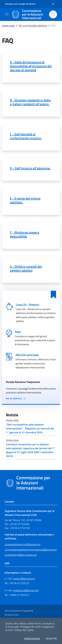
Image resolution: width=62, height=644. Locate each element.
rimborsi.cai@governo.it (26, 590)
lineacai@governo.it (24, 579)
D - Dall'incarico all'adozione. (30, 168)
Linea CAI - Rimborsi (28, 304)
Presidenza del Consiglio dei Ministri (20, 4)
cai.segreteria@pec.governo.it (21, 555)
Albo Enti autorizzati (27, 355)
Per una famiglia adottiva (33, 26)
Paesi (18, 332)
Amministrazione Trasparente (19, 611)
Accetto (51, 639)
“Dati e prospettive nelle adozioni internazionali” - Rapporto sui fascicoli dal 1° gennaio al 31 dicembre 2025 (30, 428)
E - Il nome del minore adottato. (25, 200)
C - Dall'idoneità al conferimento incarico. (26, 136)
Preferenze (32, 639)
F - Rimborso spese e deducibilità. (25, 234)
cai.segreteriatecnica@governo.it (23, 544)
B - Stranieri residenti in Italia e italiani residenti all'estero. (30, 102)
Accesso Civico (12, 615)
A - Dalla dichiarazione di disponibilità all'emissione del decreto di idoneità (31, 66)
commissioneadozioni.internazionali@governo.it (31, 550)
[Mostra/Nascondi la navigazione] (7, 14)
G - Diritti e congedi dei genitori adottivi (26, 268)
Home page (8, 26)
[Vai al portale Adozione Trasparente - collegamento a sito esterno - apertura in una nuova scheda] (31, 399)
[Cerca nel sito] (53, 14)
